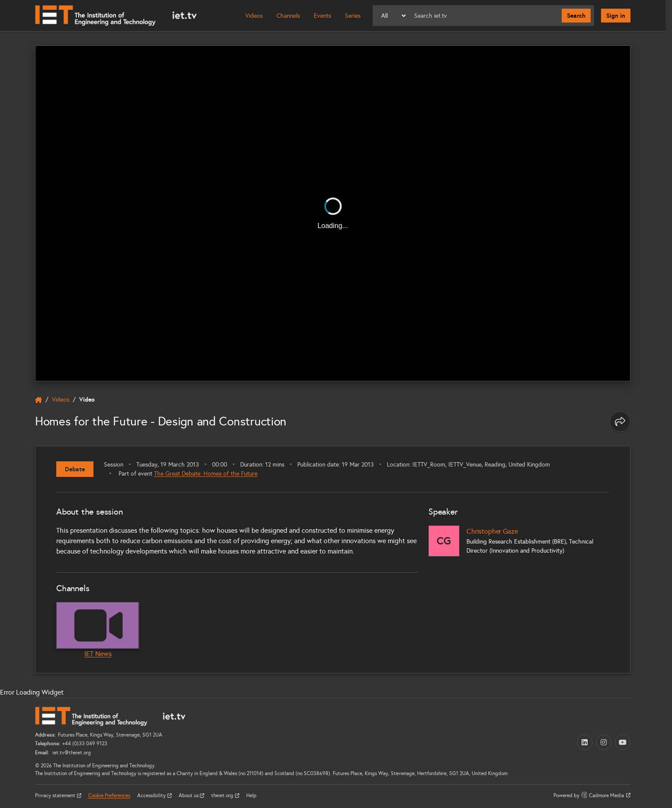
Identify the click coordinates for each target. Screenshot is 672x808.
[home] (39, 400)
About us (189, 795)
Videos (254, 16)
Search (576, 16)
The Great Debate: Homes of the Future (206, 474)
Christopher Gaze (492, 531)
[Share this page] (620, 422)
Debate (75, 469)
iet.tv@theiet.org (71, 753)
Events (322, 16)
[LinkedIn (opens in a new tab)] (585, 742)
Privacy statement (56, 795)
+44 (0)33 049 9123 (85, 744)
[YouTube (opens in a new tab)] (623, 742)
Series (353, 16)
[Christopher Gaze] (444, 541)
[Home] (116, 16)
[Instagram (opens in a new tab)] (604, 742)
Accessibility (152, 795)
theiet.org (223, 795)
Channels (288, 16)
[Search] (484, 16)
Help (251, 795)
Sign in (616, 16)
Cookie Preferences (109, 795)
